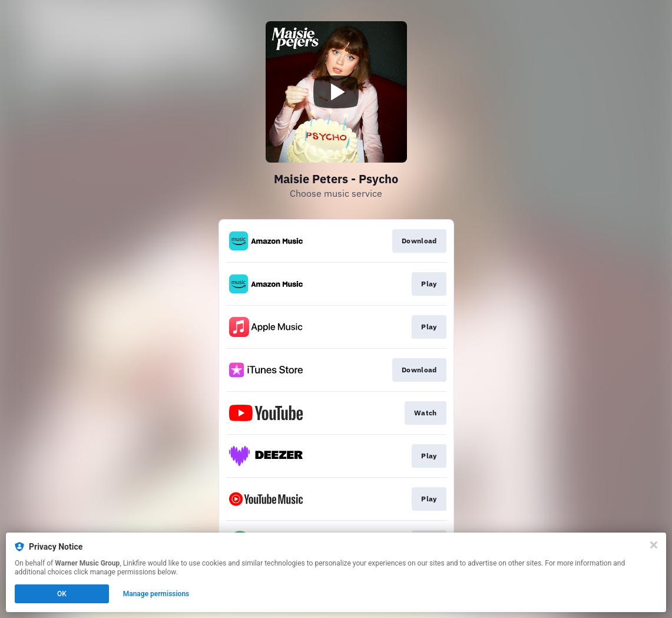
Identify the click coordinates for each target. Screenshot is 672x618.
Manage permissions (156, 594)
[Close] (654, 545)
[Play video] (336, 92)
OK (62, 594)
